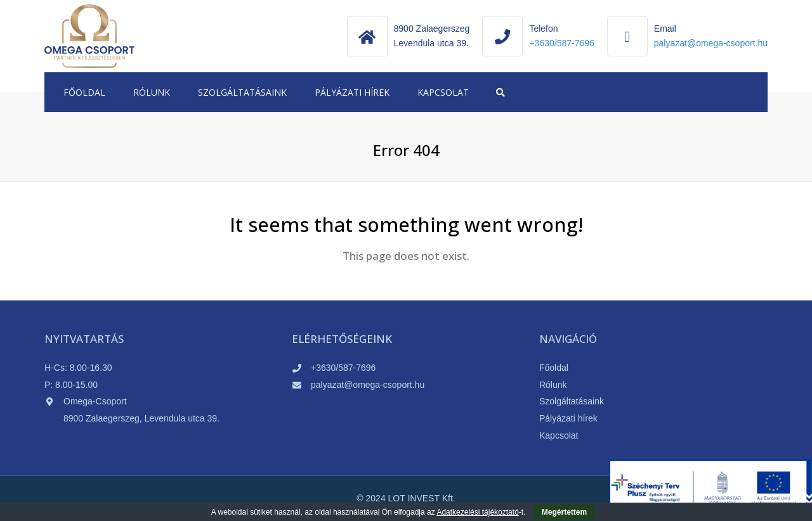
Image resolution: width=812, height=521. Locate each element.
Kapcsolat (443, 92)
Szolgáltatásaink (242, 92)
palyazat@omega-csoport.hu (368, 385)
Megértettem (564, 512)
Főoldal (84, 92)
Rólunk (152, 92)
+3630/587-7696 (561, 43)
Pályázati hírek (352, 92)
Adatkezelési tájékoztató (477, 512)
